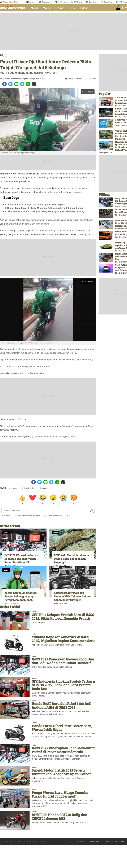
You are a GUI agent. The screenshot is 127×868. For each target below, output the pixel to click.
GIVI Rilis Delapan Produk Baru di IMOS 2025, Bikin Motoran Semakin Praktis (63, 616)
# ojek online (29, 488)
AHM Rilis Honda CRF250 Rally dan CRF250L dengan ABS (59, 816)
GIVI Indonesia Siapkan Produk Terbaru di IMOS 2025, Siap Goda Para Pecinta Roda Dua (63, 685)
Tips (72, 8)
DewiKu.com (93, 2)
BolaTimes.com (63, 2)
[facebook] (4, 84)
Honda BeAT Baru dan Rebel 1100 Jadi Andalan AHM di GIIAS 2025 (62, 705)
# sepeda (44, 488)
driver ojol (20, 188)
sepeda (75, 349)
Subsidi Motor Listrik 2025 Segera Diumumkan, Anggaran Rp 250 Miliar (61, 772)
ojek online (34, 174)
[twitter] (10, 84)
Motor (47, 8)
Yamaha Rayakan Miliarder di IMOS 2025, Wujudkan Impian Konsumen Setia (64, 639)
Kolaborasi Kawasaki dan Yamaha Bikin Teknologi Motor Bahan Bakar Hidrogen (72, 596)
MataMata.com (47, 2)
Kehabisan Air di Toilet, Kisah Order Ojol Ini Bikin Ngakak (35, 205)
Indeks (84, 8)
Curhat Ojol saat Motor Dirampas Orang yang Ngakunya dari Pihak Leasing (45, 211)
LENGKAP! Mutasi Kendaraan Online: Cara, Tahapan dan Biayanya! (71, 559)
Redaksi (81, 842)
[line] (16, 84)
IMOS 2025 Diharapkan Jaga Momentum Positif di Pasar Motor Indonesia (64, 750)
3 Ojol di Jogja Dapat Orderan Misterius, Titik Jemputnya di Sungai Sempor (45, 208)
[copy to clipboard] (34, 84)
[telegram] (22, 84)
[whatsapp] (28, 84)
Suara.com (32, 2)
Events (60, 8)
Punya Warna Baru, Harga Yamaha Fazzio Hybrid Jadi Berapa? (60, 794)
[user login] (118, 8)
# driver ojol (14, 488)
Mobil (34, 8)
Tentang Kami (95, 842)
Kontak (70, 842)
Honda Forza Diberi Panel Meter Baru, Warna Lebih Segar (62, 728)
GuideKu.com (108, 2)
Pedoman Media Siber (115, 842)
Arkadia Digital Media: (10, 2)
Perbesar (88, 92)
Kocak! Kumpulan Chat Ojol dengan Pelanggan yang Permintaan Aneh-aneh (21, 596)
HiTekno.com (79, 2)
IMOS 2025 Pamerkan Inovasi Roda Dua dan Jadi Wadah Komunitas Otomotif (22, 559)
